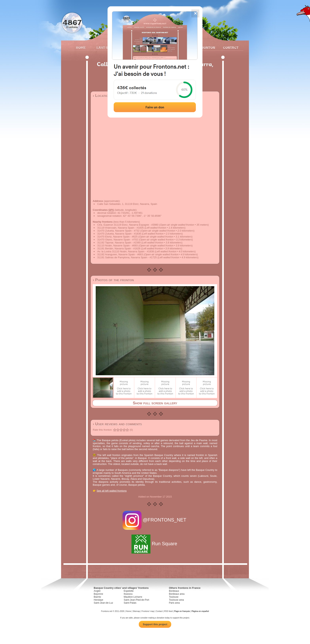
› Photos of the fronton (113, 280)
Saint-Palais (130, 603)
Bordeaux (174, 591)
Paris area (174, 603)
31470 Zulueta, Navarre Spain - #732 (118, 231)
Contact (230, 47)
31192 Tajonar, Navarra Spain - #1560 (119, 243)
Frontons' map (148, 611)
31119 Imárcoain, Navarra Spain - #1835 (121, 228)
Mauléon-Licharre (133, 597)
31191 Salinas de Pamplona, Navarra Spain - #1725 (127, 257)
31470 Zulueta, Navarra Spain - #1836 (119, 234)
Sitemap (136, 611)
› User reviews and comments (117, 424)
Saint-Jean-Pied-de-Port (137, 600)
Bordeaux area (177, 594)
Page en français (182, 611)
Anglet (97, 591)
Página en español (200, 611)
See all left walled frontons (112, 491)
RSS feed (168, 611)
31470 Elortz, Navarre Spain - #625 (117, 237)
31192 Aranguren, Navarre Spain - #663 (120, 254)
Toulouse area (176, 600)
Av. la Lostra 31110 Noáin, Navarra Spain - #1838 (126, 251)
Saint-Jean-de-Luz (103, 603)
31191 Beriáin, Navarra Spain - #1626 (119, 248)
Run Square (155, 544)
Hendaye (98, 600)
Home (81, 47)
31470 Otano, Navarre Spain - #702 (118, 240)
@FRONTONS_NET (155, 520)
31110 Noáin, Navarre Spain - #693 (118, 246)
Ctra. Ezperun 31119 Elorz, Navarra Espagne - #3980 (128, 225)
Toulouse (174, 597)
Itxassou (128, 594)
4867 (72, 22)
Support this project (155, 624)
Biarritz (97, 597)
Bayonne (98, 594)
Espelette (129, 591)
